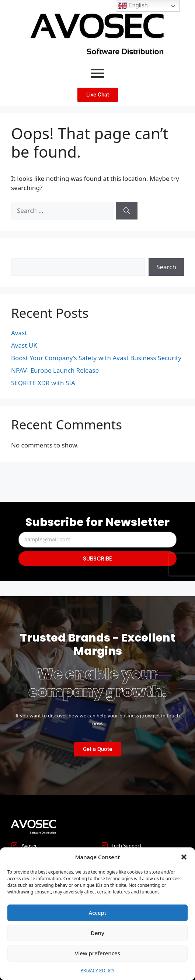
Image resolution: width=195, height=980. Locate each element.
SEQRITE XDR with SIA (43, 383)
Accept (97, 913)
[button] (184, 857)
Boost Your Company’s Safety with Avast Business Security (96, 358)
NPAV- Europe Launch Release (55, 370)
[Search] (127, 211)
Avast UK (24, 345)
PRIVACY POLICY (98, 971)
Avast (19, 333)
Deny (97, 933)
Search (21, 254)
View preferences (97, 953)
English (133, 6)
